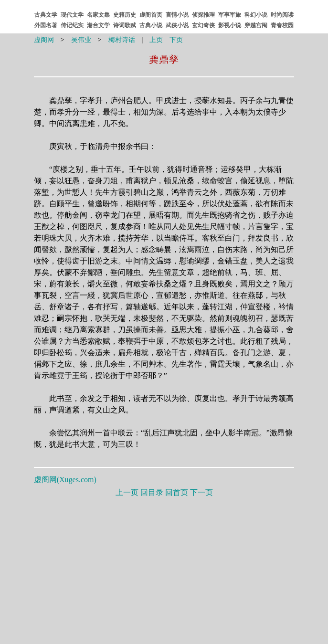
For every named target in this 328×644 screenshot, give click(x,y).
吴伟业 (81, 40)
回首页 (177, 492)
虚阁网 (44, 40)
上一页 (127, 492)
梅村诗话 (122, 40)
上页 (156, 40)
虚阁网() (65, 480)
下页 (176, 40)
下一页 (201, 492)
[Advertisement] (164, 569)
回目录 (152, 492)
